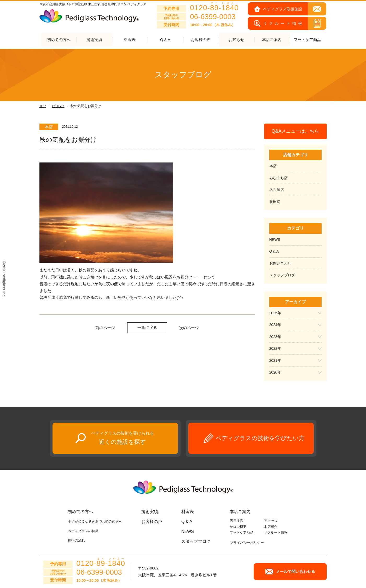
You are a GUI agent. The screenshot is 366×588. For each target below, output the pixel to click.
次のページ (189, 328)
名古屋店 (277, 190)
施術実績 (150, 512)
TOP (43, 106)
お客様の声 (201, 40)
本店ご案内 (240, 512)
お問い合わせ (280, 263)
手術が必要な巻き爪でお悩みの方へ (95, 522)
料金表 (130, 40)
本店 (273, 166)
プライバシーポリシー (247, 543)
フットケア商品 (307, 40)
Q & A (165, 40)
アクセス (271, 521)
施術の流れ (76, 541)
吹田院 (275, 202)
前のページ (105, 328)
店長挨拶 (236, 521)
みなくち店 (278, 178)
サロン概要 (238, 527)
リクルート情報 (276, 533)
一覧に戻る (147, 328)
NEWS (275, 240)
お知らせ (58, 106)
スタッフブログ (282, 275)
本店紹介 (271, 527)
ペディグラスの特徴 (83, 531)
